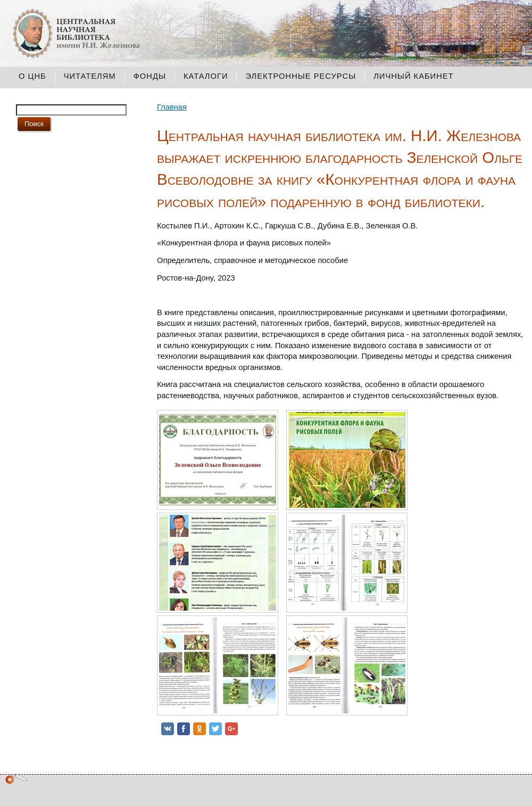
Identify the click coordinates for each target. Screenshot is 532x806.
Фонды (150, 76)
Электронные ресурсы (301, 76)
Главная (172, 107)
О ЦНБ (32, 76)
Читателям (90, 76)
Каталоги (206, 76)
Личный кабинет (413, 76)
